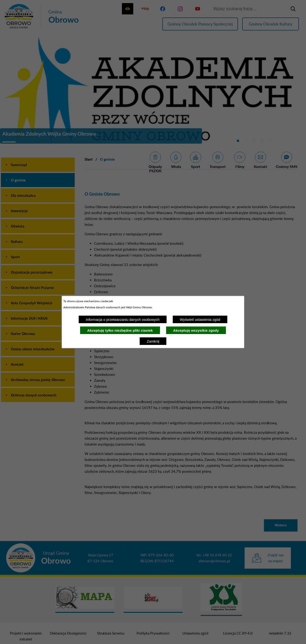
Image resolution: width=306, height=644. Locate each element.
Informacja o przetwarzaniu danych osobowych (123, 320)
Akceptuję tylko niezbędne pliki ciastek (120, 330)
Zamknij (153, 341)
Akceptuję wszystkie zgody (196, 330)
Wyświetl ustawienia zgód (200, 320)
